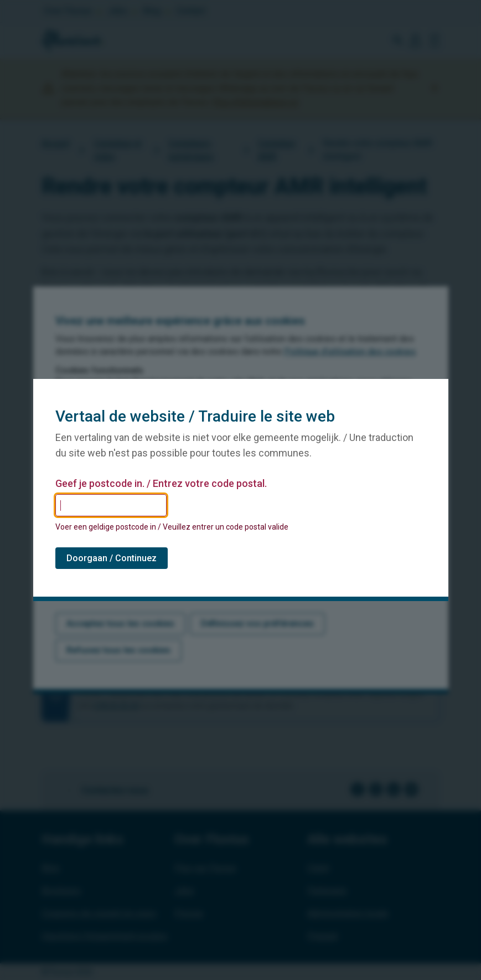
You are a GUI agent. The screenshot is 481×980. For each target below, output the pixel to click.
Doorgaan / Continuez (112, 558)
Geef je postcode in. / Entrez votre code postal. (161, 484)
